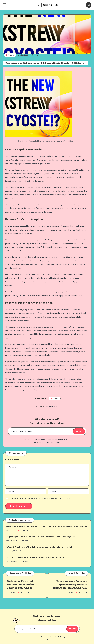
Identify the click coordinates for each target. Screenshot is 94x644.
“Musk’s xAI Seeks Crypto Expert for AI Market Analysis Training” (35, 557)
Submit (79, 431)
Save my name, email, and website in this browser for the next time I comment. (40, 498)
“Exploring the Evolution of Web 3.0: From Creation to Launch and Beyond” (40, 537)
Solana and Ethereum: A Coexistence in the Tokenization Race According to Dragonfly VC (47, 526)
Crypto (10, 55)
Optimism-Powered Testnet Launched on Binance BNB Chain (21, 584)
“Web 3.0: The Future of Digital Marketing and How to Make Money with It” (40, 547)
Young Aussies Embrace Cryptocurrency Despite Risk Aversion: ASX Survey (70, 584)
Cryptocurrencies (52, 406)
